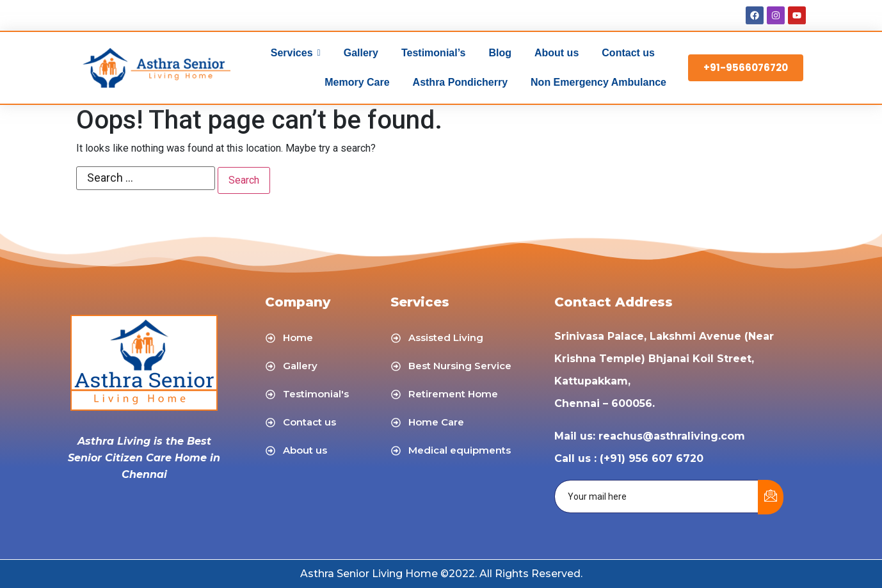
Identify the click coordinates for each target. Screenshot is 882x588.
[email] (657, 497)
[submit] (771, 497)
